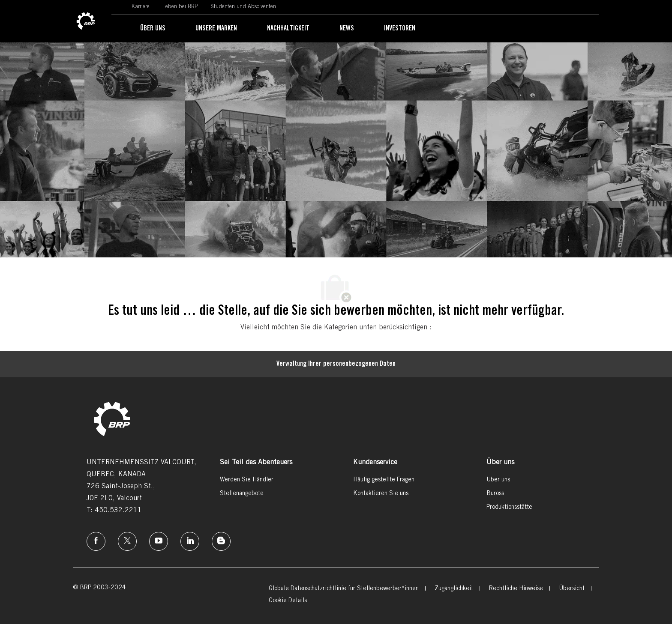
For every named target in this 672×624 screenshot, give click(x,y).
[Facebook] (96, 541)
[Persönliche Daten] (336, 364)
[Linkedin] (190, 541)
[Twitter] (127, 541)
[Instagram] (159, 541)
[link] (86, 21)
